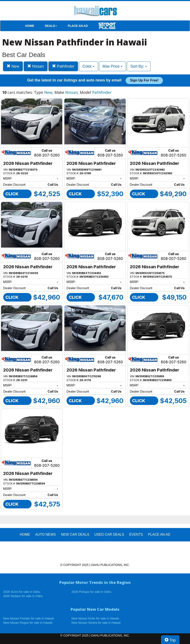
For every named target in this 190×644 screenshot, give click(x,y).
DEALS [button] (51, 26)
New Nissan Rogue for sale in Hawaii (28, 623)
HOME (30, 26)
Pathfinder (63, 66)
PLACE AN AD (78, 26)
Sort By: (139, 66)
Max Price (112, 66)
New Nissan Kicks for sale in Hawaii (95, 618)
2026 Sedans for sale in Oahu (23, 596)
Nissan (36, 66)
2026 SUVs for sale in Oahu (22, 592)
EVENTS (136, 534)
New (13, 66)
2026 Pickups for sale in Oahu (91, 592)
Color (88, 66)
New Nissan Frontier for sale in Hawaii (28, 618)
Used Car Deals (109, 534)
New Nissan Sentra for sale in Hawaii (96, 623)
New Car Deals (75, 534)
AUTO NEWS (46, 534)
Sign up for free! (144, 80)
